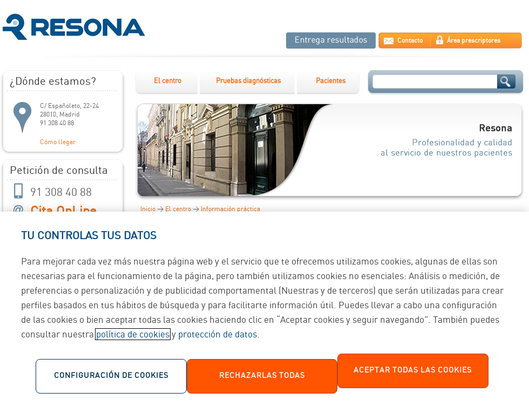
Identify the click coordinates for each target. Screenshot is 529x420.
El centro (168, 81)
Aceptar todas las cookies (413, 376)
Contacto (410, 41)
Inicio (148, 209)
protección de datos (218, 340)
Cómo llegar (58, 142)
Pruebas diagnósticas (248, 81)
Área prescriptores (474, 41)
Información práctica (230, 209)
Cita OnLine (63, 212)
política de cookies (133, 340)
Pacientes (331, 81)
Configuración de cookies (111, 381)
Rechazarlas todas (262, 381)
